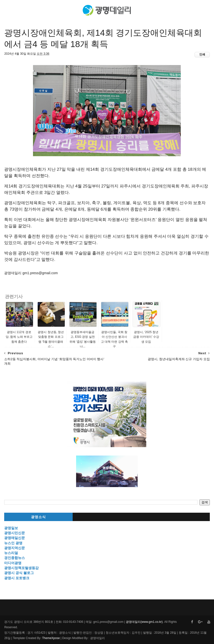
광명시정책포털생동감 (21, 568)
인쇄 (202, 54)
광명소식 (38, 517)
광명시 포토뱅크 (17, 578)
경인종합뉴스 (15, 558)
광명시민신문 (15, 533)
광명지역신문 (15, 548)
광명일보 (11, 528)
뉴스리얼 (11, 553)
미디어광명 (13, 563)
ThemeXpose (51, 638)
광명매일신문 (15, 538)
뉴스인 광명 (13, 543)
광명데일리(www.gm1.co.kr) (144, 622)
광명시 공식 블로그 (19, 573)
